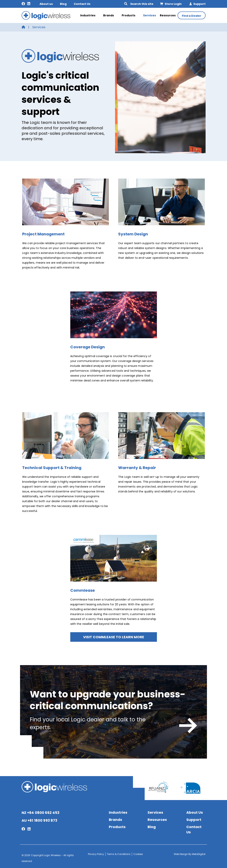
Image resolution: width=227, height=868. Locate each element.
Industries (90, 15)
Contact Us (82, 4)
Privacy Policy (96, 854)
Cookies (138, 854)
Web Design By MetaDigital (190, 854)
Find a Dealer (192, 16)
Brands (110, 15)
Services (150, 15)
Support (198, 4)
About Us (195, 812)
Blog (63, 4)
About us (46, 4)
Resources (168, 15)
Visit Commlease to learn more (114, 637)
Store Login (171, 4)
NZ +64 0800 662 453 (41, 813)
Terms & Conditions (119, 854)
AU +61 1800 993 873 (40, 820)
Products (130, 15)
